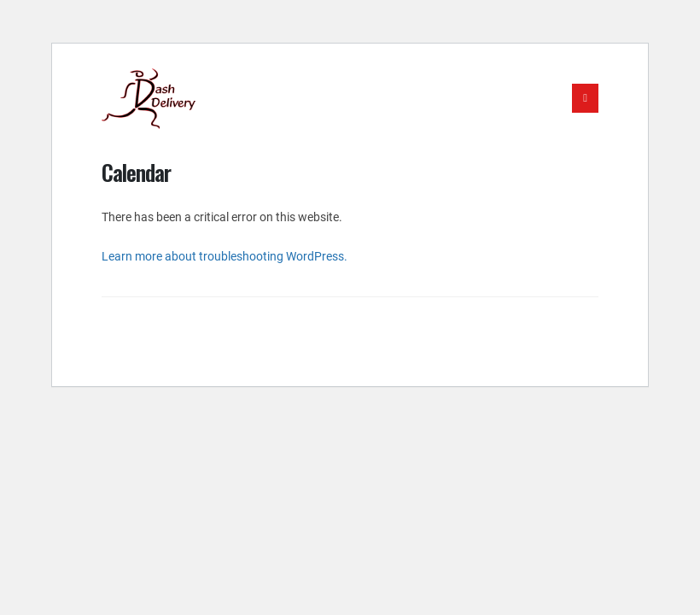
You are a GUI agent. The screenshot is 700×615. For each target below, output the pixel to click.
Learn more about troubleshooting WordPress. (225, 256)
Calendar (136, 172)
